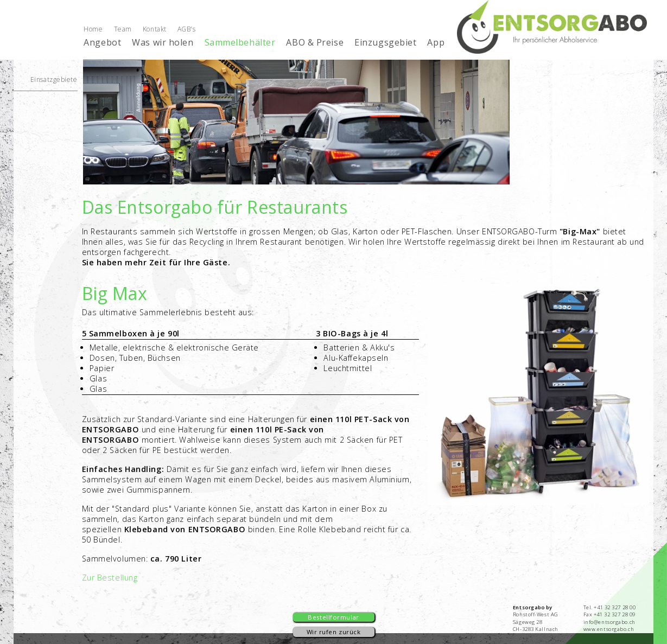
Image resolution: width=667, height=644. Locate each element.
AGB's (187, 29)
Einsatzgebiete (54, 79)
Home (93, 29)
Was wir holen (163, 42)
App (436, 42)
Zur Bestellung (110, 578)
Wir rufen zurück (334, 632)
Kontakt (155, 29)
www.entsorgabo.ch (609, 629)
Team (123, 29)
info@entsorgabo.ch (609, 622)
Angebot (102, 42)
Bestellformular (333, 617)
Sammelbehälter (240, 42)
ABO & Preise (315, 42)
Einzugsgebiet (385, 42)
